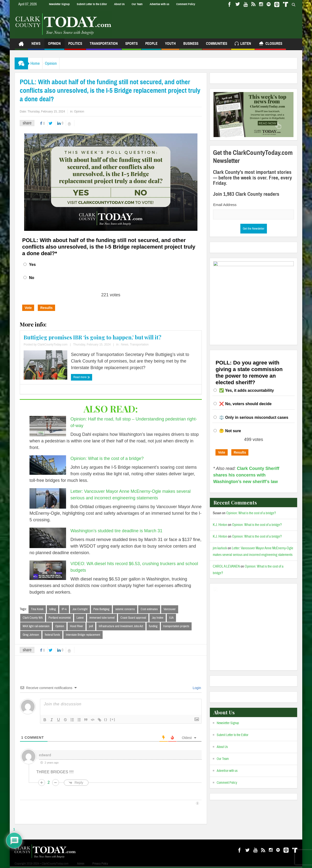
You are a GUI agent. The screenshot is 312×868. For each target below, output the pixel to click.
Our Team (137, 4)
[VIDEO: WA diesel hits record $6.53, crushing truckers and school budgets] (48, 570)
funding (153, 627)
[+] (113, 720)
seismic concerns (125, 609)
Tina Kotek (37, 609)
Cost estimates (149, 609)
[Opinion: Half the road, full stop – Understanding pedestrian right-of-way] (48, 426)
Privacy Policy (100, 865)
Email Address (225, 205)
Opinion (54, 46)
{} (106, 720)
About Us (119, 4)
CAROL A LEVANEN (226, 566)
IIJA (171, 618)
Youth (170, 46)
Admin (81, 865)
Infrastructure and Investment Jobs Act (121, 627)
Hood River (77, 627)
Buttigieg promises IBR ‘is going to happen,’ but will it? (93, 337)
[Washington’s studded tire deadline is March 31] (48, 538)
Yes (32, 265)
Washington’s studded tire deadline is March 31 (116, 531)
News (36, 46)
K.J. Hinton (220, 525)
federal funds (52, 635)
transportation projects (176, 627)
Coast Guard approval (133, 618)
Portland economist (60, 618)
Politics (75, 46)
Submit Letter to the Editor (92, 4)
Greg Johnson (31, 635)
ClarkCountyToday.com (53, 345)
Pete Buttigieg (101, 609)
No (32, 278)
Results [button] (46, 308)
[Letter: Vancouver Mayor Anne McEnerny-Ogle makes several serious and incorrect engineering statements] (48, 498)
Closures (270, 44)
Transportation (104, 46)
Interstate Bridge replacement (83, 635)
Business (191, 46)
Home (38, 63)
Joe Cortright (80, 609)
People (151, 46)
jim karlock (220, 548)
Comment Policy (186, 4)
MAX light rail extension (36, 627)
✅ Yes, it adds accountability (246, 390)
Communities (217, 46)
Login (196, 689)
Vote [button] (28, 308)
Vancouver (170, 609)
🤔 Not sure (230, 431)
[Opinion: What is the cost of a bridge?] (48, 465)
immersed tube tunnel (102, 618)
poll (91, 627)
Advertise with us (159, 4)
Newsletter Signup (59, 4)
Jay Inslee (158, 618)
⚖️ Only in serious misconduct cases (254, 417)
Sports (132, 46)
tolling (53, 609)
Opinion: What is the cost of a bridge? (107, 458)
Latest (80, 618)
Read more (82, 377)
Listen (243, 44)
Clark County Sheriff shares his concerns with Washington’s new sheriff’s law (246, 475)
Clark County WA (33, 618)
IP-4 (64, 609)
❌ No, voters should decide (245, 404)
